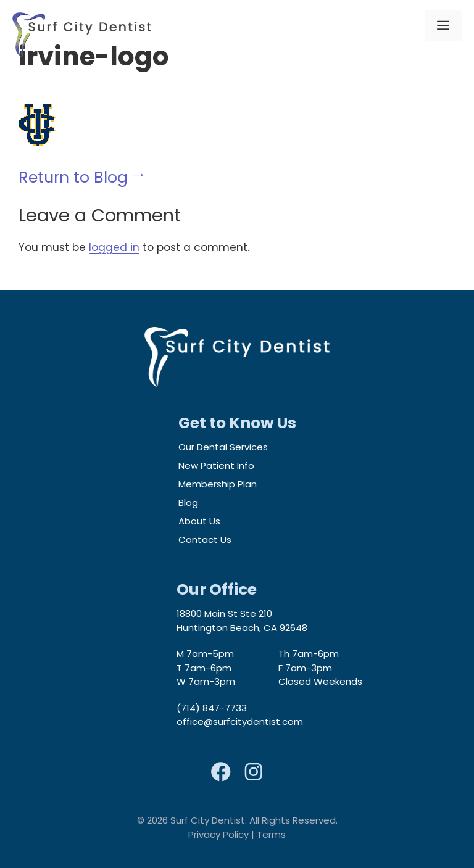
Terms (271, 834)
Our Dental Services (223, 447)
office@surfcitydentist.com (240, 721)
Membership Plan (218, 484)
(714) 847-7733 (212, 708)
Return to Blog (73, 177)
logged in (114, 247)
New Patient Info (216, 465)
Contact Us (205, 539)
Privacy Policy (218, 834)
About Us (199, 521)
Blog (188, 502)
